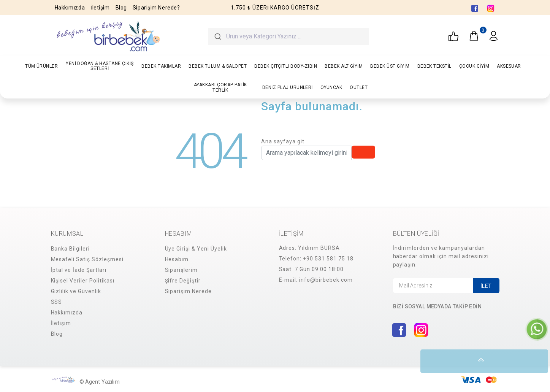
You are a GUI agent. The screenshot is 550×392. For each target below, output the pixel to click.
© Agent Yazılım (100, 382)
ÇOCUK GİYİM (474, 66)
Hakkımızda (70, 8)
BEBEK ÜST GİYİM (390, 66)
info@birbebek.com (326, 280)
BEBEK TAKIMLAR (161, 66)
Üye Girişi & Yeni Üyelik (196, 249)
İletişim (100, 8)
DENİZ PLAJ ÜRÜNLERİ (288, 87)
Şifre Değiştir (183, 281)
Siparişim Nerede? (156, 8)
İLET (486, 286)
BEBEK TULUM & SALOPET (218, 66)
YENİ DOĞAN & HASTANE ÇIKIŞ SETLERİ (100, 66)
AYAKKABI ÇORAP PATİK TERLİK (220, 87)
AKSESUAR (509, 66)
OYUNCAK (331, 87)
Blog (121, 8)
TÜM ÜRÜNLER (41, 66)
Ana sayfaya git (283, 141)
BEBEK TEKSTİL (434, 66)
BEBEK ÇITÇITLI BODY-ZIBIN (286, 66)
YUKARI (536, 361)
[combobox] (288, 37)
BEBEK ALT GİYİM (344, 66)
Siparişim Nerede (189, 291)
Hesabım (177, 259)
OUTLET (359, 87)
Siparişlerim (181, 270)
